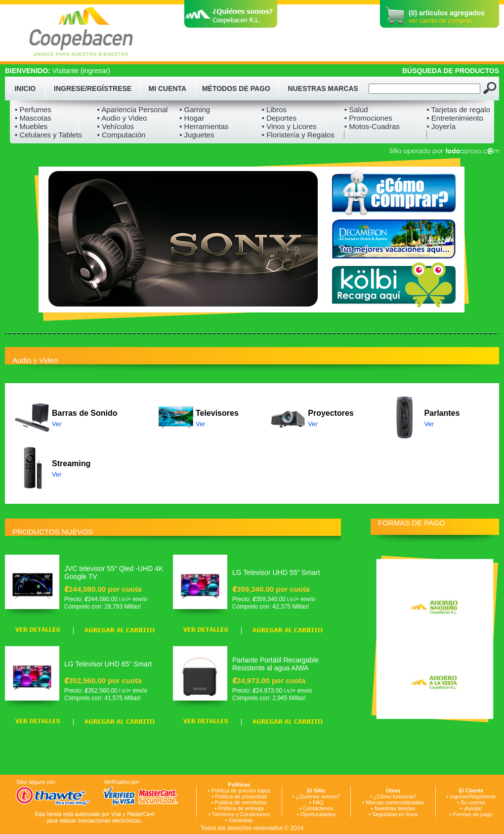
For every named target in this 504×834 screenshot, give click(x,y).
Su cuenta (473, 802)
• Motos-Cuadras (372, 126)
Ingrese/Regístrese (473, 796)
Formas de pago (473, 814)
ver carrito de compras (441, 21)
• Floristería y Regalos (298, 135)
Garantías (241, 820)
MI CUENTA (168, 88)
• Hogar (192, 118)
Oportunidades (318, 814)
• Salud (356, 110)
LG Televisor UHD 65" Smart (108, 664)
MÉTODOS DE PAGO (236, 88)
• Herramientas (204, 126)
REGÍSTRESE (109, 88)
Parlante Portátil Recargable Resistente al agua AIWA (275, 664)
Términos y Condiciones (241, 814)
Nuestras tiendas (395, 808)
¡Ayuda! (473, 808)
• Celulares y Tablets (48, 135)
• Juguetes (197, 135)
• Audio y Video (122, 118)
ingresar (96, 71)
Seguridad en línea (395, 814)
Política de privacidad (241, 796)
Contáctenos (318, 808)
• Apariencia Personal (133, 110)
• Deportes (279, 118)
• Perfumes (33, 110)
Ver (57, 424)
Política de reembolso (241, 802)
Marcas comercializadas (395, 802)
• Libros (274, 110)
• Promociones (368, 118)
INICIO (25, 88)
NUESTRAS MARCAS (323, 88)
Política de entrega (241, 808)
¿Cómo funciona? (395, 796)
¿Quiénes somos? (318, 796)
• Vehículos (116, 126)
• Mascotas (33, 118)
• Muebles (31, 126)
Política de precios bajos (241, 790)
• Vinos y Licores (289, 126)
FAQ (318, 802)
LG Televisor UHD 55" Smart (276, 572)
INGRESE (69, 88)
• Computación (122, 135)
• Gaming (195, 110)
